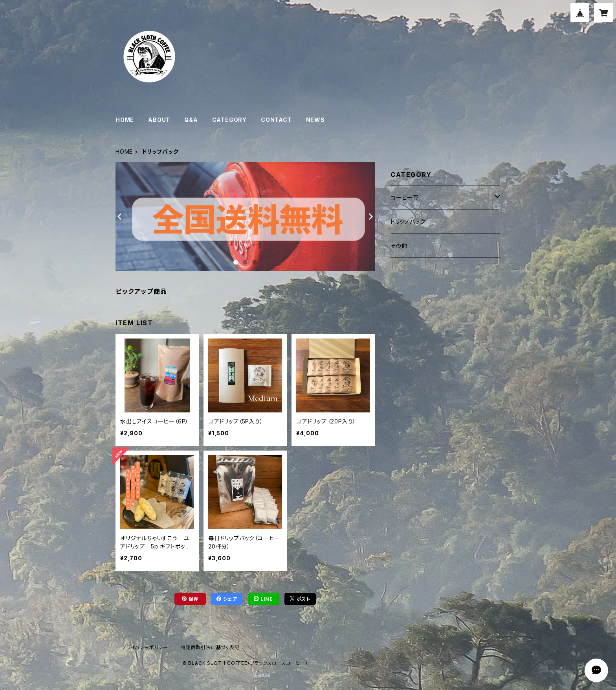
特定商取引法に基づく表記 (210, 647)
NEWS (315, 120)
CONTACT (276, 120)
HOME (125, 120)
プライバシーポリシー (145, 647)
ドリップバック (408, 222)
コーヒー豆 (405, 198)
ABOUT (159, 120)
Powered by (245, 676)
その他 (399, 246)
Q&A (191, 120)
